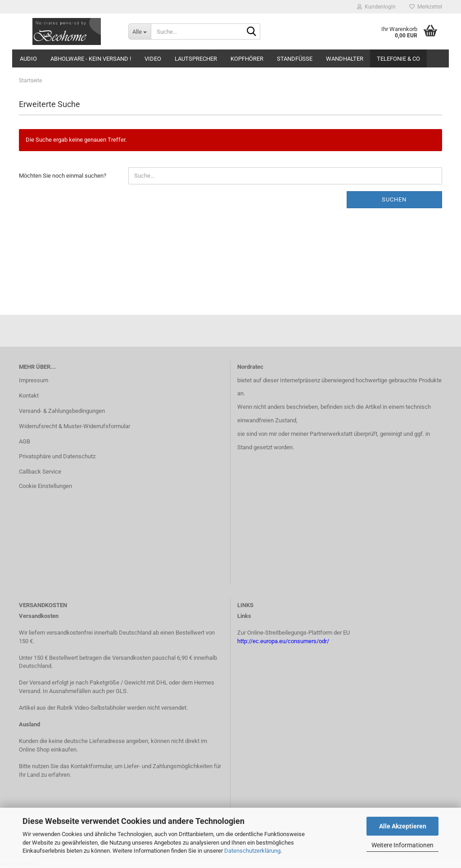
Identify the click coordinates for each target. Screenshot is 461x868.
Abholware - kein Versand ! (91, 59)
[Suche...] (140, 31)
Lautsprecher (196, 59)
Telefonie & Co (398, 59)
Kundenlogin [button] (376, 7)
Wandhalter (345, 59)
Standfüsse (295, 59)
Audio (28, 59)
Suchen (394, 199)
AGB (25, 441)
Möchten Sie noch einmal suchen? (63, 176)
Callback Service (40, 472)
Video (153, 59)
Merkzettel (426, 7)
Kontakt (29, 396)
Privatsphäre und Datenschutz (57, 456)
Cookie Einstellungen (45, 486)
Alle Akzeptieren (403, 826)
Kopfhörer (247, 59)
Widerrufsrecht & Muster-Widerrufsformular (75, 426)
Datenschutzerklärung (252, 851)
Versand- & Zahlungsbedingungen (62, 411)
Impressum (34, 380)
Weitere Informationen (402, 845)
